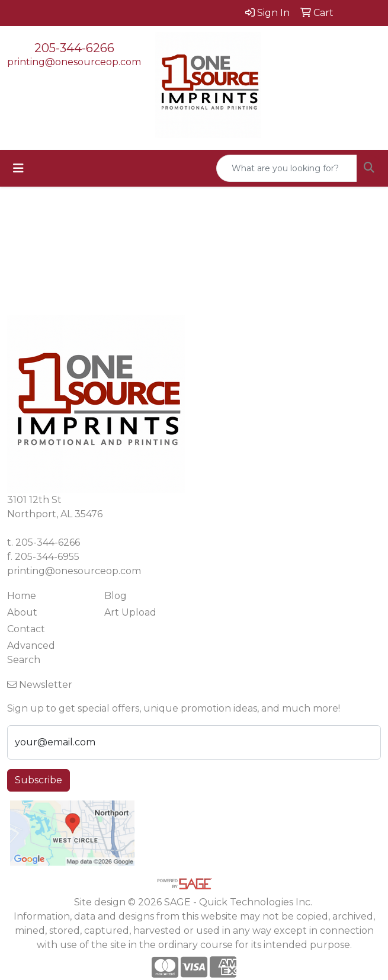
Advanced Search (31, 653)
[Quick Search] (287, 168)
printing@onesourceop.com (74, 62)
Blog (116, 596)
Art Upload (130, 612)
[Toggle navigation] (18, 168)
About (22, 612)
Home (22, 596)
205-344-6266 (74, 48)
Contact (26, 629)
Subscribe (39, 780)
